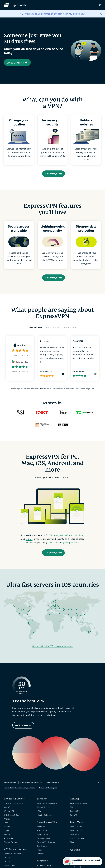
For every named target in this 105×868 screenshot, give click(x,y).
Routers (7, 832)
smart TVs (53, 545)
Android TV (9, 843)
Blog (72, 847)
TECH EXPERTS (69, 330)
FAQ (72, 812)
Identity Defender (44, 820)
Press (39, 855)
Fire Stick (8, 840)
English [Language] (77, 855)
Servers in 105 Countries (14, 859)
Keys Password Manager (47, 808)
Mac (61, 538)
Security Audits (43, 843)
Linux (81, 538)
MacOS (7, 812)
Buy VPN (74, 820)
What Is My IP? (76, 836)
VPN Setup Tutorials (78, 808)
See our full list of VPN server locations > (52, 650)
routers (29, 541)
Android (73, 538)
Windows (54, 538)
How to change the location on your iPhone (19, 793)
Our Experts (42, 851)
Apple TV (8, 836)
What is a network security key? (32, 788)
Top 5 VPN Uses (77, 843)
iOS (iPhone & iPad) (12, 820)
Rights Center (43, 839)
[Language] (100, 5)
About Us (41, 832)
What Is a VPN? (77, 832)
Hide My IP (75, 839)
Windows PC (9, 816)
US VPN (7, 863)
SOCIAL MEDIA (52, 330)
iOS (66, 538)
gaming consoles (71, 545)
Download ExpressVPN (13, 808)
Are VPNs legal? (53, 788)
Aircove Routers (44, 812)
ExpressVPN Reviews (46, 847)
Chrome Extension (11, 847)
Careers (40, 859)
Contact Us (75, 816)
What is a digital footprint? (48, 793)
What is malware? (10, 788)
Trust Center (42, 836)
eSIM (39, 816)
